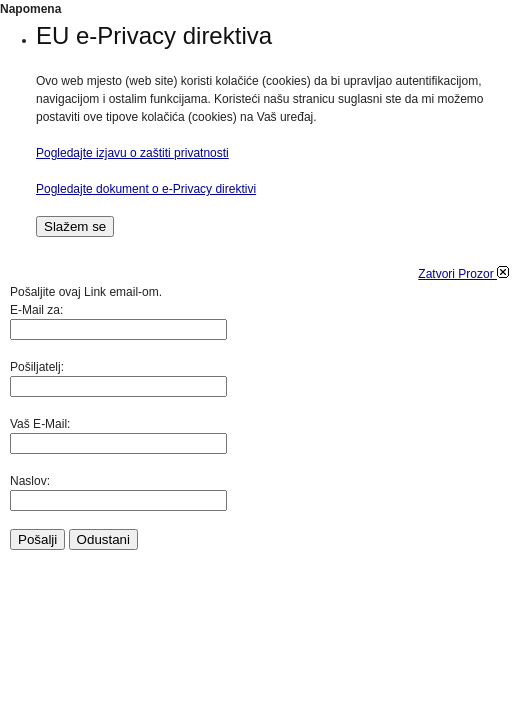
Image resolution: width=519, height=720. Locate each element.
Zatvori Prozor (463, 274)
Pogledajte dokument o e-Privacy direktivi (146, 189)
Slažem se (75, 226)
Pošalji (37, 539)
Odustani (103, 539)
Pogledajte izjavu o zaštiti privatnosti (132, 153)
